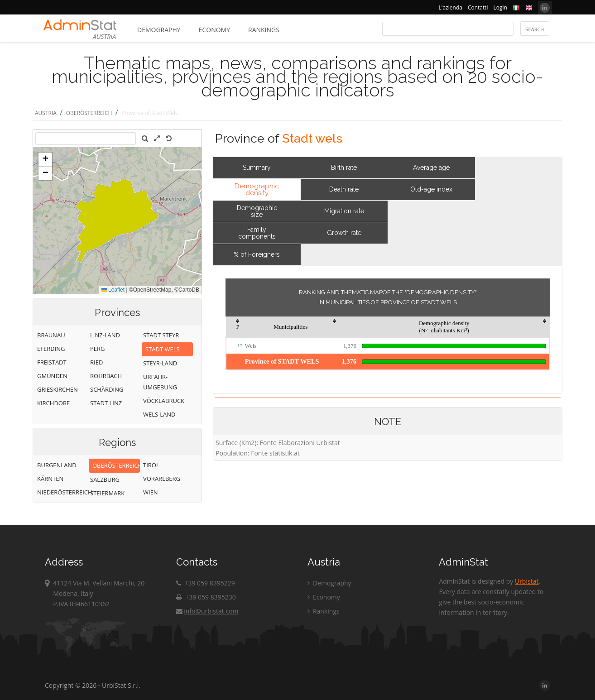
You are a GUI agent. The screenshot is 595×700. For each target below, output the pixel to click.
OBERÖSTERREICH (89, 113)
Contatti (478, 7)
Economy (214, 30)
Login (500, 7)
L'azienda (451, 7)
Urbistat (527, 581)
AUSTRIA (46, 113)
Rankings (264, 30)
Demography (159, 30)
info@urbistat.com (207, 611)
